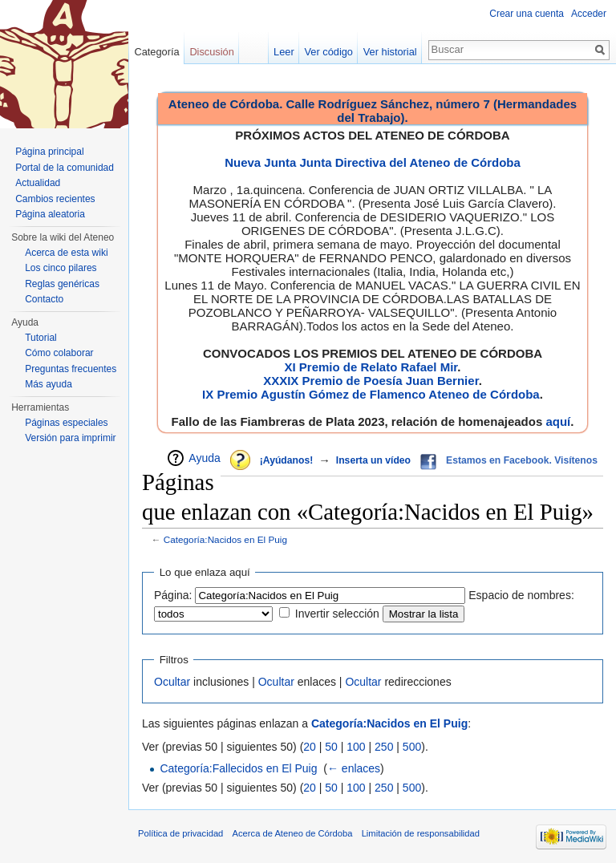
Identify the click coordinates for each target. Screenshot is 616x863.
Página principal (49, 152)
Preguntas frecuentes (71, 369)
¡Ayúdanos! (286, 460)
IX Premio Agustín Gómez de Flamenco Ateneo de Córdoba (371, 394)
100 (356, 747)
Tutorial (41, 338)
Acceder (589, 14)
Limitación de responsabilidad (421, 833)
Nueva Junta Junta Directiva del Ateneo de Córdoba (373, 162)
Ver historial (390, 52)
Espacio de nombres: (521, 595)
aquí (558, 421)
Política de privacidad (180, 833)
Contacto (44, 299)
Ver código (329, 52)
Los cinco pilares (61, 268)
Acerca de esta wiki (66, 253)
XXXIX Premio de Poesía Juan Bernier (371, 381)
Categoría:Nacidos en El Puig (225, 539)
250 (384, 747)
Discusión (211, 52)
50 (331, 747)
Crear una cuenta (527, 14)
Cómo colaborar (59, 353)
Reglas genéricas (62, 284)
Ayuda (204, 458)
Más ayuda (49, 384)
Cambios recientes (55, 199)
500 (412, 747)
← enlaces (354, 768)
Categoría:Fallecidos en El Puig (238, 768)
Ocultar (172, 682)
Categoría (156, 52)
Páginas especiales (66, 423)
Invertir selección (337, 614)
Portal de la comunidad (65, 168)
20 (310, 747)
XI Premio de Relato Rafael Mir (371, 367)
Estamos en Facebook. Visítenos (522, 460)
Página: (173, 595)
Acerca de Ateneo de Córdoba (293, 833)
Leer (284, 52)
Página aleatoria (50, 214)
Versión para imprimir (70, 438)
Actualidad (38, 183)
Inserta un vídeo (373, 460)
